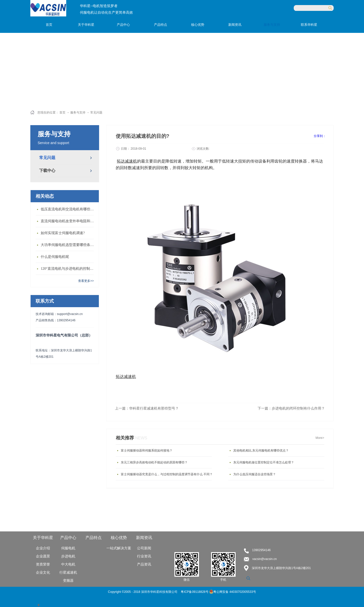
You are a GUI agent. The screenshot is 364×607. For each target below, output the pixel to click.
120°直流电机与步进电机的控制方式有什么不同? (69, 269)
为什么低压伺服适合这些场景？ (255, 474)
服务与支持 (78, 113)
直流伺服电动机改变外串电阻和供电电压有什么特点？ (69, 221)
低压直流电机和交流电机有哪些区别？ (69, 209)
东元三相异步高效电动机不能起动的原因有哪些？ (154, 462)
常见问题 (96, 113)
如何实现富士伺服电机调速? (63, 233)
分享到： (320, 136)
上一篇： (147, 408)
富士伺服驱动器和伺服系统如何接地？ (147, 451)
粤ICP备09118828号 (195, 592)
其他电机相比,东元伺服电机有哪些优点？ (261, 451)
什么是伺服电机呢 (55, 257)
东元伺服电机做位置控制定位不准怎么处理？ (264, 462)
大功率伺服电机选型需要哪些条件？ (69, 245)
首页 (49, 25)
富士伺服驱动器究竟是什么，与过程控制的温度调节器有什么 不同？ (167, 474)
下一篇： (291, 408)
